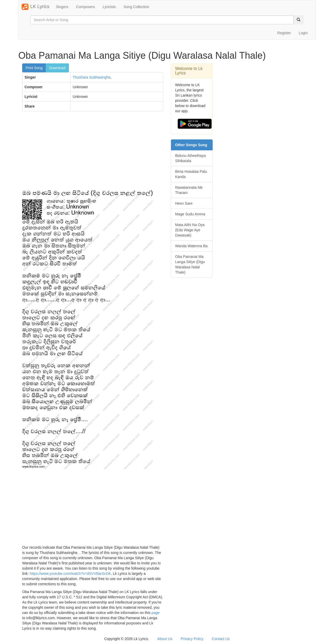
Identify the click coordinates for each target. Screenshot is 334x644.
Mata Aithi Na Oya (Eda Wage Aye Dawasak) (190, 230)
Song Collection (136, 7)
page (155, 613)
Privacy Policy (192, 639)
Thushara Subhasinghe (92, 77)
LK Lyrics (35, 7)
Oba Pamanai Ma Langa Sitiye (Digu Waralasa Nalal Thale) (190, 264)
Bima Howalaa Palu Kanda (191, 174)
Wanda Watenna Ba (191, 246)
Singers (62, 7)
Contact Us (221, 639)
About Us (165, 639)
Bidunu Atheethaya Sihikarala (190, 158)
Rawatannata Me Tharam (189, 190)
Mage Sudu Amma (190, 214)
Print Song (34, 68)
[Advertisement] (93, 153)
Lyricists (109, 7)
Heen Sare (184, 203)
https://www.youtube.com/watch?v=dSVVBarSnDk (70, 574)
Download (57, 68)
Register (284, 33)
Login (303, 33)
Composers (86, 7)
